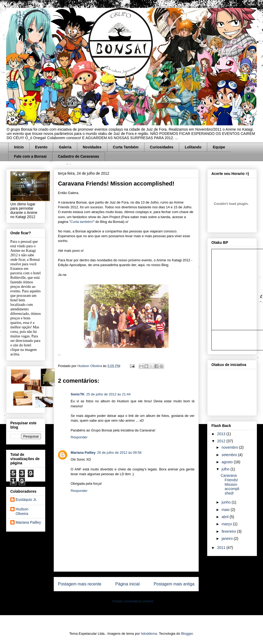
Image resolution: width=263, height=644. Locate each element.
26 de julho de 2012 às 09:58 (119, 453)
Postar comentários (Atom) (133, 601)
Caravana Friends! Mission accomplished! (230, 484)
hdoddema (149, 634)
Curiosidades (162, 147)
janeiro (228, 539)
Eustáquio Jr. (26, 500)
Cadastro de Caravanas (79, 156)
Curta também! (82, 222)
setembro (230, 455)
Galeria (65, 147)
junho (226, 502)
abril (225, 517)
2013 (222, 434)
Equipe (219, 147)
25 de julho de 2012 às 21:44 (108, 394)
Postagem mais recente (80, 584)
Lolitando (193, 147)
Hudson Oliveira (90, 366)
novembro (230, 447)
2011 (222, 548)
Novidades (92, 147)
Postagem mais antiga (174, 584)
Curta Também (126, 147)
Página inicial (128, 584)
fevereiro (229, 531)
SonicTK (78, 394)
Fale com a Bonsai (30, 156)
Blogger (187, 634)
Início (19, 147)
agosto (228, 462)
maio (226, 510)
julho (226, 469)
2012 (222, 441)
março (227, 524)
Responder (79, 437)
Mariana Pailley (83, 453)
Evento (41, 147)
